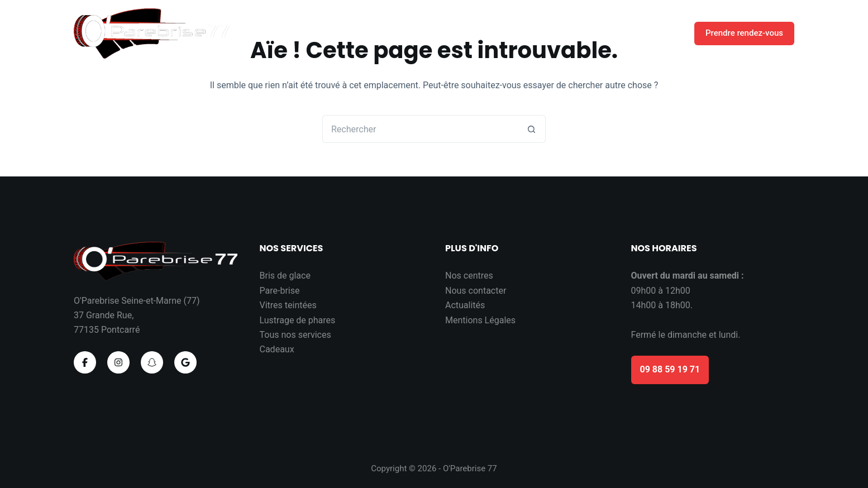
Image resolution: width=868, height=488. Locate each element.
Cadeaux (277, 349)
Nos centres (469, 276)
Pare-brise (280, 291)
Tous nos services (295, 335)
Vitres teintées (288, 305)
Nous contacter (476, 291)
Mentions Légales (480, 320)
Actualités (465, 305)
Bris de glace (285, 276)
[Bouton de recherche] (532, 129)
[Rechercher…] (420, 129)
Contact (658, 33)
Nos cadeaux (595, 34)
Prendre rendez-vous (744, 33)
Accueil (529, 33)
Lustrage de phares (298, 320)
